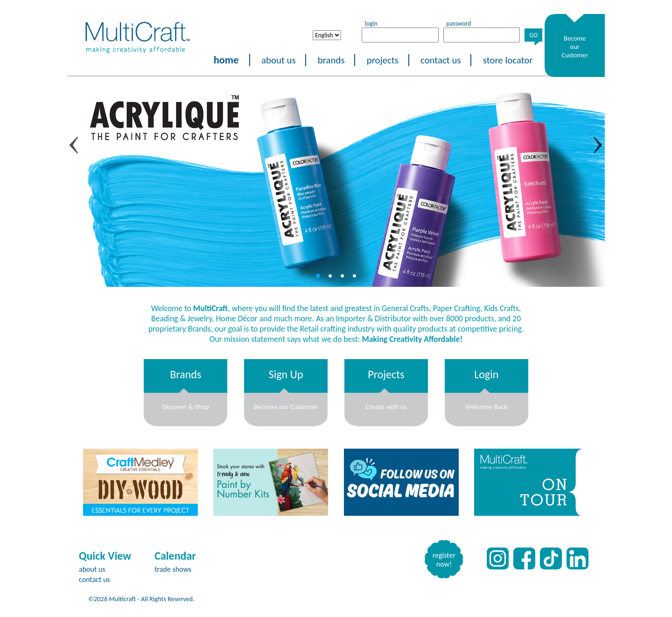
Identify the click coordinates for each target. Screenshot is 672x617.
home (226, 60)
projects (383, 60)
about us (279, 60)
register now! (444, 560)
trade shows (173, 569)
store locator (508, 60)
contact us (441, 60)
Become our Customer (575, 47)
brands (331, 60)
